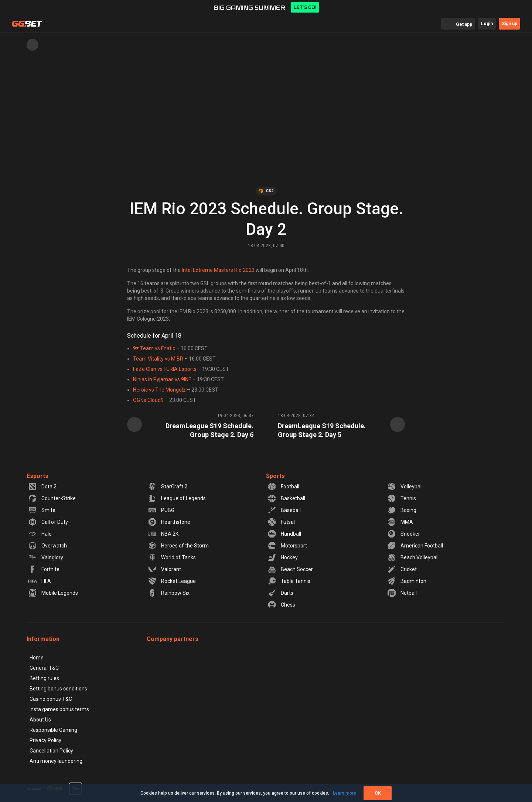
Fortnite (44, 569)
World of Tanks (172, 557)
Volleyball (405, 487)
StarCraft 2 (168, 487)
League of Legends (177, 498)
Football (283, 487)
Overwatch (47, 546)
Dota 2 (42, 487)
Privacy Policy (45, 740)
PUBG (161, 510)
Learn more (345, 793)
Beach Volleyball (413, 557)
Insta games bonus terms (59, 709)
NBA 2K (163, 534)
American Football (415, 546)
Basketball (286, 498)
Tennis (402, 498)
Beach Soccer (290, 569)
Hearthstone (169, 522)
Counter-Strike (52, 498)
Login (487, 24)
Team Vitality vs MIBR (158, 359)
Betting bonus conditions (58, 689)
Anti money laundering (56, 761)
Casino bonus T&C (51, 699)
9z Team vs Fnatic (154, 348)
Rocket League (172, 581)
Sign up (509, 24)
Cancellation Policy (51, 751)
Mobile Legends (53, 593)
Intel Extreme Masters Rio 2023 (218, 270)
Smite (42, 510)
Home (37, 658)
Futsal (281, 522)
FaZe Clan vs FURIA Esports (165, 369)
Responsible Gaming (53, 730)
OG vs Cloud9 (148, 400)
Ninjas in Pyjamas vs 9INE (162, 379)
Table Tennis (289, 581)
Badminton (407, 581)
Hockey (283, 557)
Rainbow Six (169, 593)
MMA (400, 522)
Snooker (404, 534)
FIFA (40, 581)
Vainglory (46, 557)
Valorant (164, 569)
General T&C (44, 668)
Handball (284, 534)
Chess (281, 605)
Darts (280, 593)
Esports (37, 476)
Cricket (402, 569)
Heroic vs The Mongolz (159, 390)
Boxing (402, 510)
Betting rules (44, 678)
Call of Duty (48, 522)
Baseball (284, 510)
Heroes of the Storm (178, 546)
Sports (275, 476)
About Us (40, 720)
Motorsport (287, 546)
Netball (402, 593)
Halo (40, 534)
